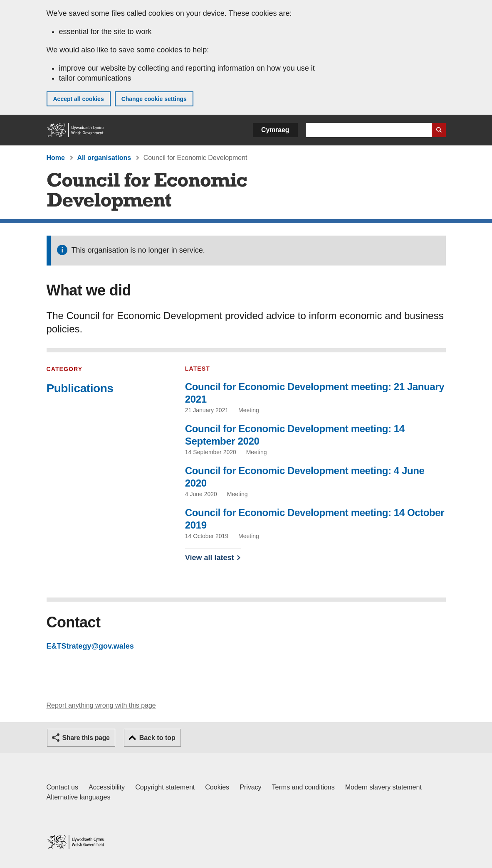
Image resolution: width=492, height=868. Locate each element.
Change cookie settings (154, 99)
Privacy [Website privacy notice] (250, 787)
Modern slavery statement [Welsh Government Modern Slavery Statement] (383, 787)
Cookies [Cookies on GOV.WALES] (217, 787)
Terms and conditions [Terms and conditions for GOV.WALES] (303, 787)
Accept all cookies (79, 99)
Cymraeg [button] (275, 130)
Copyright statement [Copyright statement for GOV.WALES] (165, 787)
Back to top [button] (157, 738)
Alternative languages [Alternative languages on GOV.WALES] (79, 797)
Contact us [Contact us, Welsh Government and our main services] (62, 787)
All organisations (104, 158)
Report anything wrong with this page (101, 705)
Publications (80, 388)
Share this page (86, 738)
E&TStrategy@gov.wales (90, 646)
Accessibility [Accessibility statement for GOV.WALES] (107, 787)
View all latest (210, 558)
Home (56, 158)
